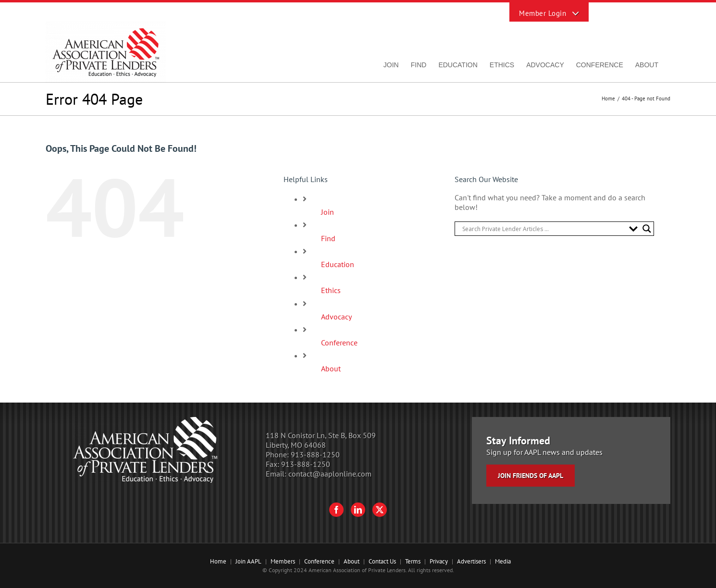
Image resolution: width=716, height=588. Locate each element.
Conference (339, 343)
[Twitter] (380, 510)
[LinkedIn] (358, 510)
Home (218, 561)
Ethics (331, 290)
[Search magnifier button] (647, 229)
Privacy (439, 561)
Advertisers (471, 561)
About (331, 368)
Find (328, 238)
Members (283, 561)
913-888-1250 (315, 454)
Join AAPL (248, 561)
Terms (413, 561)
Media (503, 561)
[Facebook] (336, 510)
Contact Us (382, 561)
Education (338, 264)
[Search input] (543, 229)
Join (327, 212)
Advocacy (336, 317)
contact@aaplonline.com (330, 474)
